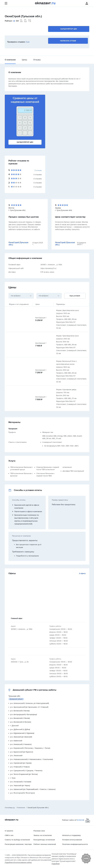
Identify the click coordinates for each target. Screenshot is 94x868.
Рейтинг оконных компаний (45, 844)
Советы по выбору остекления (17, 840)
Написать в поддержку (71, 835)
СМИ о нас (9, 835)
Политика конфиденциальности (75, 844)
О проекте (9, 831)
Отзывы (37, 60)
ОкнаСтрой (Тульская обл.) (18, 244)
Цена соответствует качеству (70, 217)
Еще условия (75, 296)
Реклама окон (39, 831)
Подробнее (56, 864)
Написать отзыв (68, 41)
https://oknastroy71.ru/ (48, 268)
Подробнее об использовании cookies (18, 863)
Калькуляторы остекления (44, 840)
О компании (10, 60)
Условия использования (72, 840)
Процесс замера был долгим (24, 217)
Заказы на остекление (43, 835)
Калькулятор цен (69, 29)
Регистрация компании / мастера (18, 844)
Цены (24, 60)
